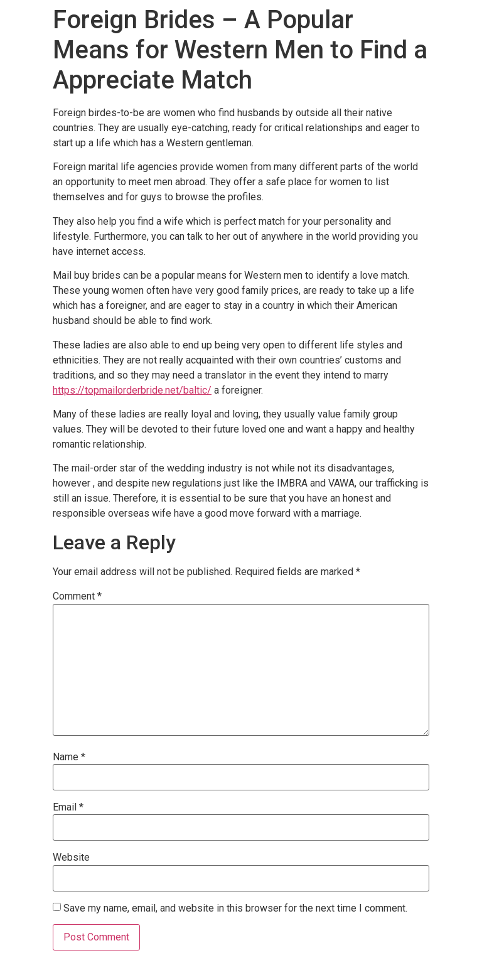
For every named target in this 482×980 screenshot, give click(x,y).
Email (68, 807)
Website (71, 858)
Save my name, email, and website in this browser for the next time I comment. (235, 908)
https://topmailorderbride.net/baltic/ (132, 390)
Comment (77, 596)
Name (69, 757)
